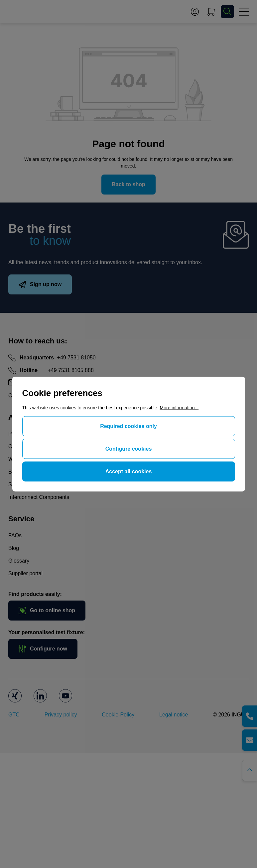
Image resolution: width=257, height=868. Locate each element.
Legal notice (174, 715)
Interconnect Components (39, 497)
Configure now (43, 649)
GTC (14, 715)
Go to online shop (47, 611)
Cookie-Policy (118, 715)
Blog (14, 548)
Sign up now (40, 284)
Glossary (19, 561)
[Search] (227, 12)
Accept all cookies (129, 471)
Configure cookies (129, 449)
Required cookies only (128, 426)
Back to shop (128, 184)
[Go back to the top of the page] (250, 770)
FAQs (15, 535)
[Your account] (195, 12)
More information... (179, 408)
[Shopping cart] (211, 12)
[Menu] (244, 12)
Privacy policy (61, 715)
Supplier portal (25, 573)
